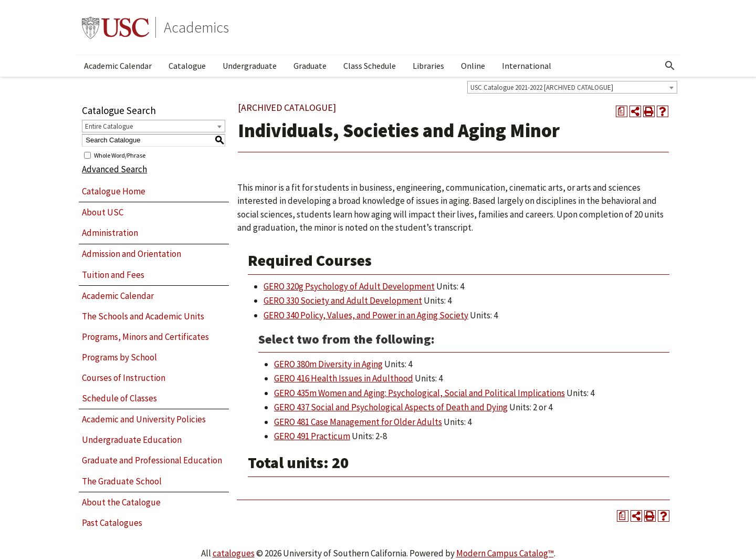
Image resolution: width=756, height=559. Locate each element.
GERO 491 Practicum (312, 436)
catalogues (234, 553)
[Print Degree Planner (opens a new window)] (622, 111)
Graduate (310, 66)
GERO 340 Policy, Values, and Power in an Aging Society (366, 315)
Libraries (428, 66)
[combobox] (572, 87)
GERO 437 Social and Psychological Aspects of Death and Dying (391, 407)
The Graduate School (122, 481)
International (527, 66)
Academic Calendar (118, 66)
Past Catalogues (112, 523)
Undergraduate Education (132, 440)
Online (473, 66)
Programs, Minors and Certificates (145, 337)
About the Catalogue (121, 502)
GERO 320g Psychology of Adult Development (349, 286)
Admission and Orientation (132, 254)
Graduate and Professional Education (152, 460)
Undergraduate (250, 66)
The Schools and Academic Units (143, 316)
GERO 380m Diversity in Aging (328, 364)
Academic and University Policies (144, 419)
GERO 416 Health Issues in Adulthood (344, 378)
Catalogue (187, 66)
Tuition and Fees (113, 275)
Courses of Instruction (124, 378)
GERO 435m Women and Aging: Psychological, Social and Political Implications (419, 393)
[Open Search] (670, 66)
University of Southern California (115, 27)
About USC (103, 212)
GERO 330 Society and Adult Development (343, 301)
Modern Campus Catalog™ (505, 553)
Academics (196, 27)
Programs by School (119, 357)
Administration (110, 233)
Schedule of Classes (119, 398)
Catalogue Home (114, 191)
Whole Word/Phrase (120, 155)
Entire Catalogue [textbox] (109, 126)
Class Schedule (370, 66)
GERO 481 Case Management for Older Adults (358, 422)
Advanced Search (114, 169)
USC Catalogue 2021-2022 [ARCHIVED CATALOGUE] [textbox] (542, 87)
